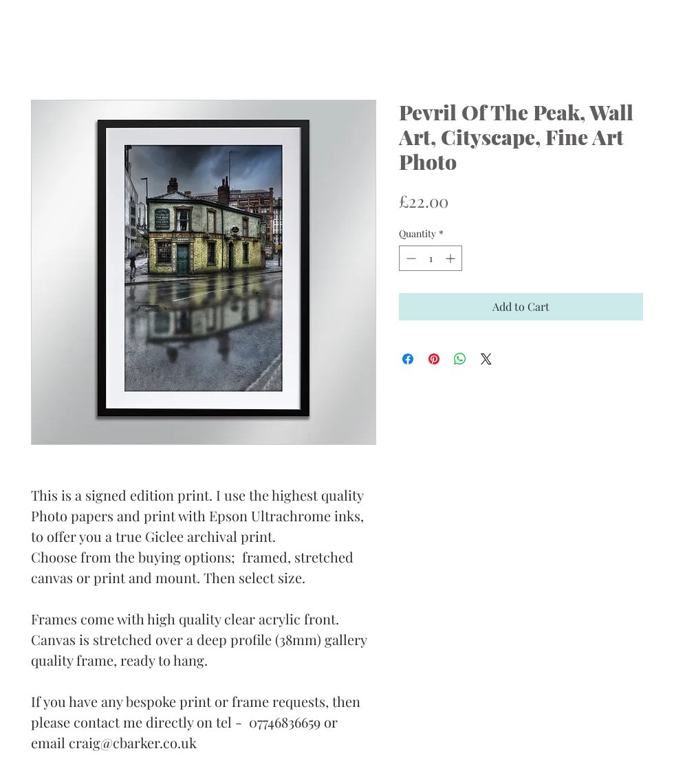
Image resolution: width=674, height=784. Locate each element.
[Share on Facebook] (408, 359)
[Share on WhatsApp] (460, 359)
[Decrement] (410, 258)
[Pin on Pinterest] (434, 359)
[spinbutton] (431, 258)
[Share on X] (486, 359)
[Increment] (452, 258)
